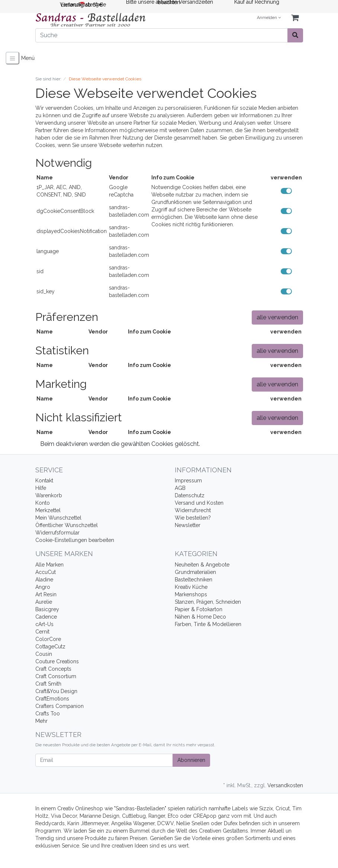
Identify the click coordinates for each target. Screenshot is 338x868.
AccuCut (46, 572)
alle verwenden (277, 317)
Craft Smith (48, 684)
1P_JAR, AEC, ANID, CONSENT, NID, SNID (61, 191)
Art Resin (46, 594)
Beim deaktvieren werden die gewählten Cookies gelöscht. (120, 444)
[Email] (104, 760)
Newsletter (188, 525)
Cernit (42, 632)
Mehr (41, 721)
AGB (180, 488)
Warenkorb (49, 495)
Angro (43, 587)
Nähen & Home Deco (200, 617)
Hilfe (41, 488)
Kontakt (44, 481)
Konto (43, 503)
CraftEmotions (52, 699)
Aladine (44, 580)
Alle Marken (49, 565)
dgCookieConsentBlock (65, 211)
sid (40, 271)
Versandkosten (285, 785)
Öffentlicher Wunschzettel (67, 525)
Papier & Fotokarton (199, 609)
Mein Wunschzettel (58, 518)
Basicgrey (47, 609)
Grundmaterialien (195, 572)
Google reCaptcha (121, 191)
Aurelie (44, 602)
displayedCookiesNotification (72, 231)
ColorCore (48, 639)
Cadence (46, 617)
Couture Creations (57, 661)
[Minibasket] (295, 18)
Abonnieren (191, 760)
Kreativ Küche (191, 587)
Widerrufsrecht (193, 510)
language (48, 251)
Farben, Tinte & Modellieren (208, 624)
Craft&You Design (56, 691)
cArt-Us (44, 624)
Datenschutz (190, 495)
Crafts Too (48, 714)
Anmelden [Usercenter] (269, 18)
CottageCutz (50, 647)
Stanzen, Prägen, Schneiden (208, 602)
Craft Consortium (56, 676)
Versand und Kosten (199, 503)
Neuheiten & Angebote (202, 565)
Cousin (44, 654)
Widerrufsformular (57, 533)
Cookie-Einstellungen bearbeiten (75, 540)
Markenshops (191, 594)
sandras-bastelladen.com (129, 211)
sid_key (46, 291)
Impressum (188, 481)
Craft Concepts (53, 669)
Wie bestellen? (193, 518)
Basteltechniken (194, 580)
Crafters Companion (59, 706)
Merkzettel (48, 510)
